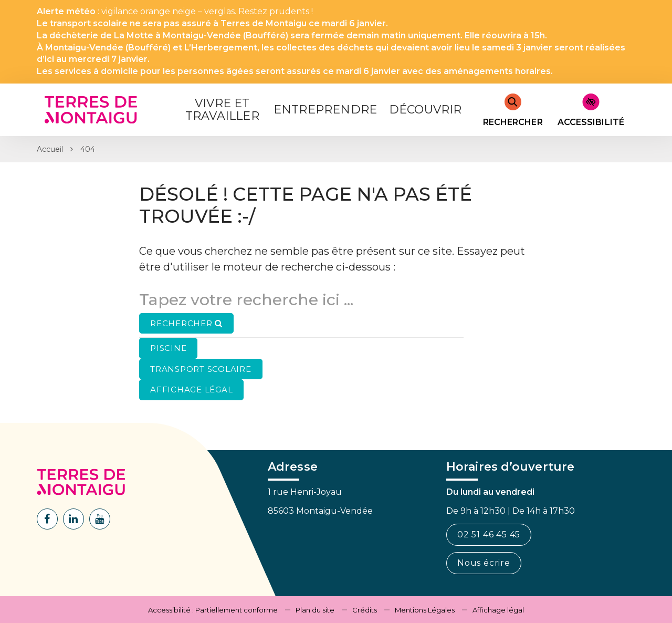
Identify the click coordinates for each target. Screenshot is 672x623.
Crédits (365, 610)
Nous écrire (484, 563)
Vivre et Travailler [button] (222, 110)
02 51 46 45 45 (489, 534)
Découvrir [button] (426, 110)
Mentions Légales (425, 610)
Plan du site (315, 610)
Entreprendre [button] (325, 110)
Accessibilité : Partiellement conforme (213, 610)
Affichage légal (498, 610)
